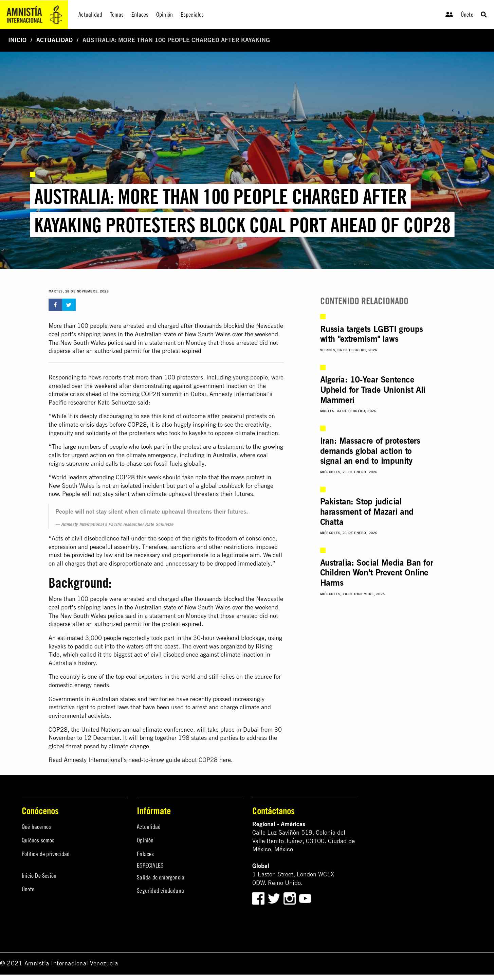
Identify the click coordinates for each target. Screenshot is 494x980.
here (225, 760)
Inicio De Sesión (39, 876)
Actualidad (54, 40)
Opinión (145, 840)
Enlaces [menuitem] (140, 14)
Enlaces (145, 854)
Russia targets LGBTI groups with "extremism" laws (372, 334)
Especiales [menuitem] (192, 14)
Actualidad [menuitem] (90, 14)
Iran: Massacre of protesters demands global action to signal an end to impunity (370, 451)
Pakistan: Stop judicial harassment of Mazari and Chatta (367, 511)
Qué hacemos (36, 827)
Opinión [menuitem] (164, 14)
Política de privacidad (46, 854)
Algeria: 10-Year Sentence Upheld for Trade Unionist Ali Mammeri (373, 389)
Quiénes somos (38, 840)
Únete (467, 14)
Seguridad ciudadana (160, 890)
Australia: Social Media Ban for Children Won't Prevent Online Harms (377, 573)
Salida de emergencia (161, 877)
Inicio (17, 40)
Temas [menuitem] (117, 14)
